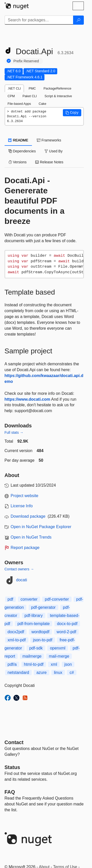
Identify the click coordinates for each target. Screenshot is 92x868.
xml (54, 664)
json (68, 664)
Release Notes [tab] (49, 162)
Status (12, 767)
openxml (57, 648)
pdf (10, 599)
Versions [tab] (18, 162)
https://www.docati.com (27, 399)
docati (22, 580)
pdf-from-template (33, 624)
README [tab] (18, 140)
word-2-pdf (66, 632)
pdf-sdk (36, 648)
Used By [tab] (54, 151)
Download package (28, 516)
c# (72, 672)
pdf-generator (43, 607)
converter (29, 599)
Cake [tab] (42, 104)
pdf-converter (57, 599)
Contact (14, 742)
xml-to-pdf (17, 640)
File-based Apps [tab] (19, 104)
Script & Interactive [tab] (58, 96)
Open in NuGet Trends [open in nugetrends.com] (31, 537)
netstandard (19, 672)
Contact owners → (19, 569)
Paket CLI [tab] (30, 96)
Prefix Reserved (26, 61)
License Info (22, 506)
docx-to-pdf (67, 624)
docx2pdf (16, 632)
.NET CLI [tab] (14, 88)
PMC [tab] (32, 88)
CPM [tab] (11, 96)
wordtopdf (40, 632)
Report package (25, 548)
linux (58, 672)
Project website (25, 496)
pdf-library (34, 616)
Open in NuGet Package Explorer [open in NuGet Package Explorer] (41, 527)
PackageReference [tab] (57, 88)
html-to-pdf (34, 664)
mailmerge (32, 656)
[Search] (78, 20)
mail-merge (59, 656)
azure (41, 672)
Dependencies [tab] (22, 151)
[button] (72, 113)
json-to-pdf (43, 640)
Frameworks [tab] (49, 140)
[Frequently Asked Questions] (10, 792)
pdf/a (12, 664)
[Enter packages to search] (39, 20)
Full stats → (14, 432)
